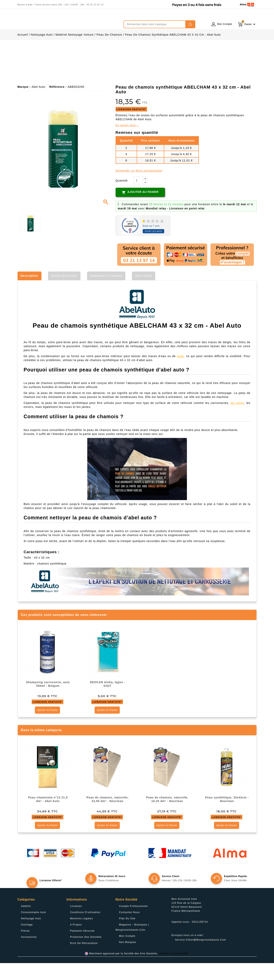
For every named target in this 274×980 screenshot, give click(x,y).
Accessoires (29, 954)
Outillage (27, 942)
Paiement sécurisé (82, 948)
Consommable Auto (34, 929)
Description (29, 293)
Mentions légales (82, 935)
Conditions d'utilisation (85, 929)
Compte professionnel (134, 923)
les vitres (237, 420)
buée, (181, 373)
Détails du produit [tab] (64, 293)
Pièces (26, 948)
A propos (76, 942)
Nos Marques (128, 959)
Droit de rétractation (84, 960)
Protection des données (86, 954)
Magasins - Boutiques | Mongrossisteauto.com (132, 944)
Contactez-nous (130, 929)
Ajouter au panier (140, 209)
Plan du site (127, 935)
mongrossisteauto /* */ (52, 21)
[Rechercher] (159, 24)
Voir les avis (153, 248)
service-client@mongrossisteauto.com (201, 957)
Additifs (26, 923)
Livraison (76, 923)
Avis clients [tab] (144, 293)
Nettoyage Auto (31, 935)
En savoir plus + (127, 142)
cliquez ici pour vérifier (174, 970)
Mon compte (127, 953)
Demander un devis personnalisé (139, 188)
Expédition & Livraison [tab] (106, 293)
